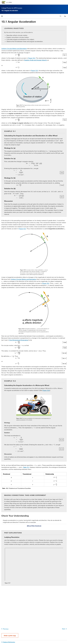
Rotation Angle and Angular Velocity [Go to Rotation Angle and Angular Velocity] (36, 60)
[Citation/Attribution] (34, 642)
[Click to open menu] (2, 16)
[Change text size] (65, 16)
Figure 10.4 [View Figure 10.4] (22, 229)
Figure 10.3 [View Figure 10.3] (32, 58)
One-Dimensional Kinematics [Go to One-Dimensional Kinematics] (19, 340)
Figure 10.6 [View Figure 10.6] (46, 390)
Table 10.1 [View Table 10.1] (26, 467)
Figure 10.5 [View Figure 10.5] (46, 283)
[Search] (61, 16)
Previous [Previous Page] (5, 629)
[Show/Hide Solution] (34, 526)
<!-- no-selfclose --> (34, 564)
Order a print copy (10, 636)
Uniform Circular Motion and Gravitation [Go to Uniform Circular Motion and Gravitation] (14, 48)
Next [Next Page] (65, 629)
